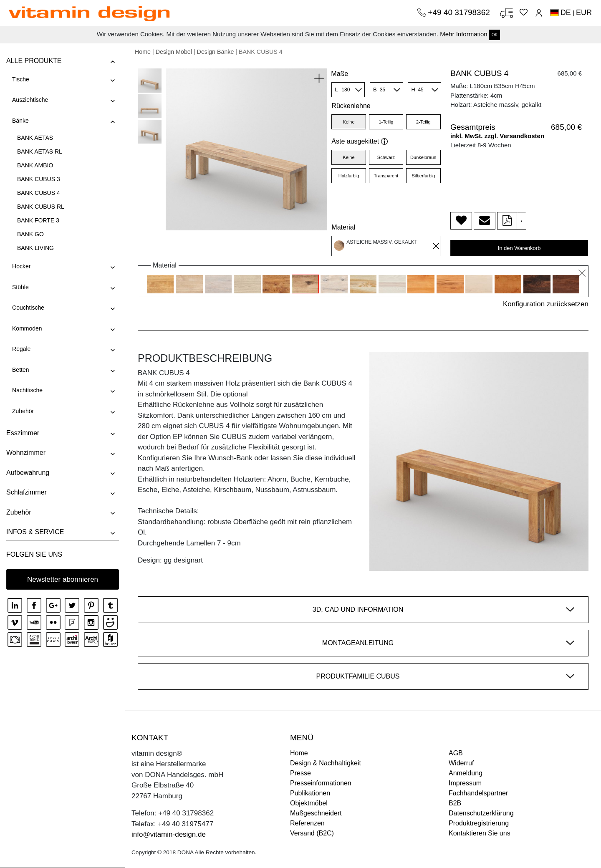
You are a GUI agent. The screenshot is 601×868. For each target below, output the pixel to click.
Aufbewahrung (28, 473)
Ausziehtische (30, 100)
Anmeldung (466, 773)
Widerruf (461, 763)
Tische (21, 79)
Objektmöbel (309, 803)
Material (343, 227)
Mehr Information (463, 34)
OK (495, 35)
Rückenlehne (351, 106)
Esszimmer (23, 433)
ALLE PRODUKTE (34, 61)
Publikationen (310, 793)
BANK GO (30, 234)
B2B (455, 803)
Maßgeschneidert (316, 813)
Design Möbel (174, 52)
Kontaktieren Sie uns (480, 833)
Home (143, 52)
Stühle (20, 287)
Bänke (20, 121)
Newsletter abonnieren (63, 579)
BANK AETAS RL (40, 151)
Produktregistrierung (479, 823)
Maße (340, 74)
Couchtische (28, 308)
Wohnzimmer (26, 453)
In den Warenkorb (519, 248)
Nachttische (27, 390)
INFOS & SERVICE (35, 532)
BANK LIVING (35, 248)
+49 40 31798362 (460, 12)
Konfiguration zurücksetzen (546, 304)
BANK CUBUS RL (41, 207)
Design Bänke (216, 52)
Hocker (21, 266)
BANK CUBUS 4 (39, 193)
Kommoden (27, 328)
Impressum (465, 783)
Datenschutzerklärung (481, 813)
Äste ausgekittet (360, 141)
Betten (20, 370)
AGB (456, 753)
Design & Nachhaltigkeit (326, 763)
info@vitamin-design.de (169, 834)
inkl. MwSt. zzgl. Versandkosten (497, 136)
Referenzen (307, 823)
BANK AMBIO (35, 165)
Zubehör (23, 411)
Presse (300, 773)
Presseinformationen (321, 783)
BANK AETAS (35, 138)
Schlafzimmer (27, 492)
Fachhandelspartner (478, 793)
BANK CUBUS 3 (39, 179)
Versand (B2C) (312, 833)
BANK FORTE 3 (38, 220)
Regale (21, 349)
